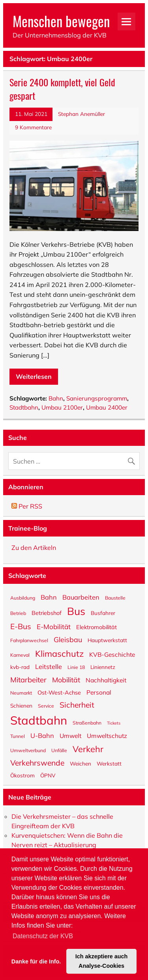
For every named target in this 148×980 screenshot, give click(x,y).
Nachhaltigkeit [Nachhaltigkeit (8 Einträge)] (106, 680)
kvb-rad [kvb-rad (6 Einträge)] (20, 667)
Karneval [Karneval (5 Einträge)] (20, 655)
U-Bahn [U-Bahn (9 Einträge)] (42, 735)
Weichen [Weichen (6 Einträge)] (81, 763)
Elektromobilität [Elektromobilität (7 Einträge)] (96, 627)
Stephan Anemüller (81, 114)
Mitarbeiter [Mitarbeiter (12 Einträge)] (28, 679)
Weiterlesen (34, 376)
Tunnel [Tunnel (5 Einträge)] (18, 736)
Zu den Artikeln (34, 548)
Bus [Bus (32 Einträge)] (76, 611)
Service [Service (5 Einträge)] (46, 706)
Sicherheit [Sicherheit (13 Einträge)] (77, 704)
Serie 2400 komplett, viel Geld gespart (62, 89)
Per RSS (27, 506)
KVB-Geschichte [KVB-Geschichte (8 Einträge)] (112, 654)
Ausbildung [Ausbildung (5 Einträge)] (23, 598)
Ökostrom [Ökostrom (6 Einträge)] (22, 775)
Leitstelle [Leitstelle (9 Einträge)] (49, 666)
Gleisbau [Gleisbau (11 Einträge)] (68, 639)
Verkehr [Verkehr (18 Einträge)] (88, 748)
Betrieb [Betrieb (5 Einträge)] (18, 613)
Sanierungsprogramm (97, 398)
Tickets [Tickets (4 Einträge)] (114, 723)
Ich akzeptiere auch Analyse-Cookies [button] (102, 961)
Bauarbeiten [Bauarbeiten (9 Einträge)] (81, 597)
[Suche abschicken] (133, 459)
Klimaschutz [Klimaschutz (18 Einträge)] (59, 653)
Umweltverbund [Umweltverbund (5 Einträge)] (28, 750)
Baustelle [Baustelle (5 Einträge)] (115, 598)
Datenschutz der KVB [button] (43, 936)
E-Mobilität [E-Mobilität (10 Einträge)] (54, 626)
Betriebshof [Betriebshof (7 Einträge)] (47, 612)
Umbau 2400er (107, 407)
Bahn (56, 398)
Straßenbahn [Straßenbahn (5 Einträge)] (87, 723)
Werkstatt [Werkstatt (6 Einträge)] (109, 763)
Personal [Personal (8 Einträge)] (99, 692)
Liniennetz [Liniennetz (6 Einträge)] (103, 667)
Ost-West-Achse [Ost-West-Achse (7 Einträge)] (59, 692)
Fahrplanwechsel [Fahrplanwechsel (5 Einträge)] (29, 640)
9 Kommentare (33, 127)
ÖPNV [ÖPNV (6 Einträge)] (48, 775)
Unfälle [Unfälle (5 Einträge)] (59, 750)
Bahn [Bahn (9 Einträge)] (49, 597)
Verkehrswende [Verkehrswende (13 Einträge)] (37, 762)
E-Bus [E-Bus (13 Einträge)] (21, 626)
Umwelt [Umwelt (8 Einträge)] (70, 735)
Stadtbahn (24, 407)
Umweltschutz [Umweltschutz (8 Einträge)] (107, 735)
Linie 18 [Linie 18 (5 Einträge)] (76, 667)
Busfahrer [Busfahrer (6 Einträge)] (103, 613)
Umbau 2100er (62, 407)
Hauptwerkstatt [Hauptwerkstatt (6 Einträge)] (107, 640)
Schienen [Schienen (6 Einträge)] (21, 705)
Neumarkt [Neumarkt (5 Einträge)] (21, 693)
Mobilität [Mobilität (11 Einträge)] (66, 679)
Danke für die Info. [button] (36, 961)
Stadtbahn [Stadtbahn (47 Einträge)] (39, 720)
